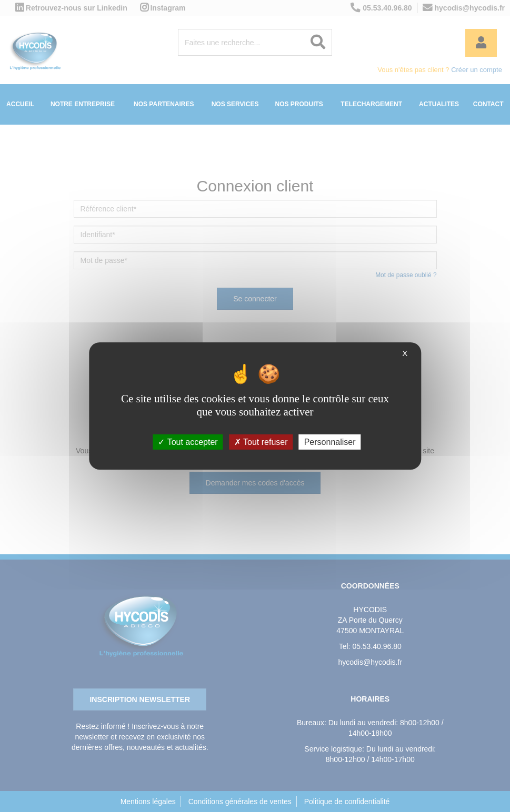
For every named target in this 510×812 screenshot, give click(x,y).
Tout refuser (261, 442)
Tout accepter (188, 442)
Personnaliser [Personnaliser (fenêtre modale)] (330, 442)
